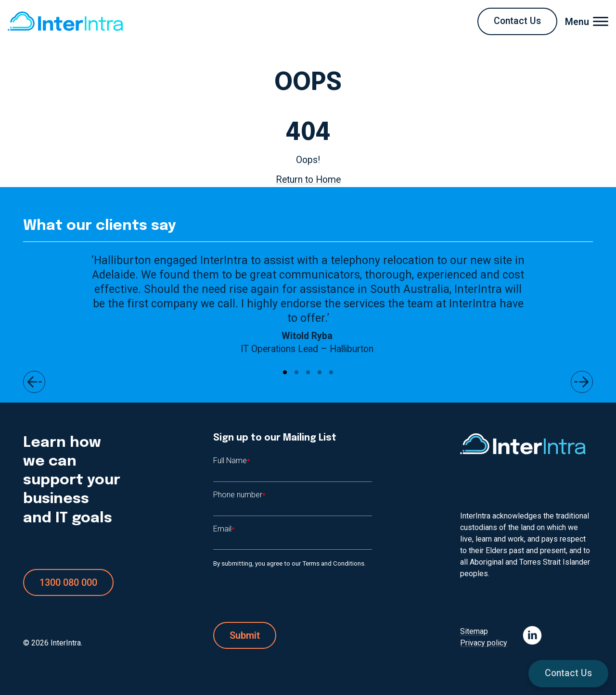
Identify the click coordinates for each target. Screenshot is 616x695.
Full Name (231, 461)
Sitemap (474, 631)
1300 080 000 (68, 582)
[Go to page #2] (296, 372)
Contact (517, 21)
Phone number (239, 495)
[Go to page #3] (308, 372)
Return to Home (308, 180)
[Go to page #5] (331, 372)
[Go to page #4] (320, 372)
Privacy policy (484, 643)
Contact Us (568, 673)
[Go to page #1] (285, 372)
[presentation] (286, 595)
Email (224, 529)
